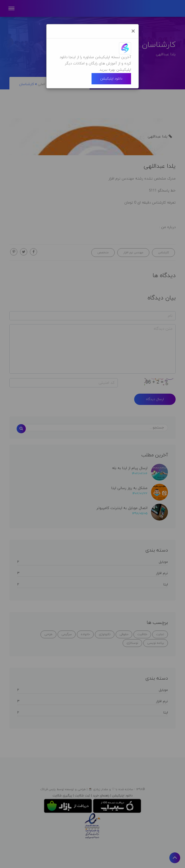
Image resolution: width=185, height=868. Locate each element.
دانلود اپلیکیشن (111, 79)
